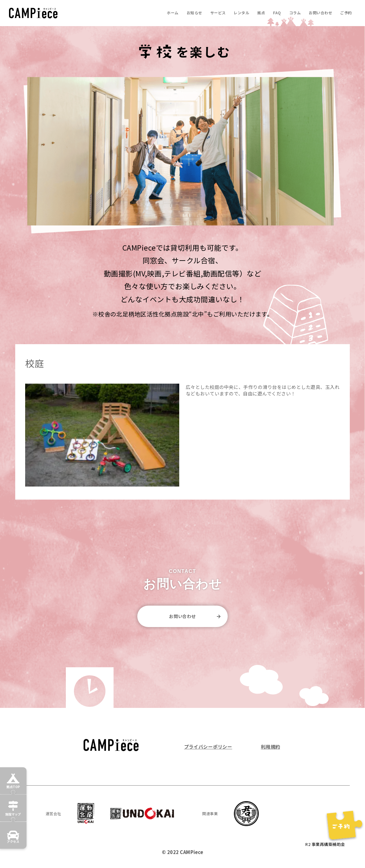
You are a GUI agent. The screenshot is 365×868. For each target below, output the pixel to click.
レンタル (241, 13)
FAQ (277, 13)
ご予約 (346, 13)
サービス (218, 13)
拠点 (261, 13)
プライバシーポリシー (208, 747)
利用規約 (271, 747)
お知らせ (194, 13)
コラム (295, 13)
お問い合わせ (320, 13)
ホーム (173, 13)
